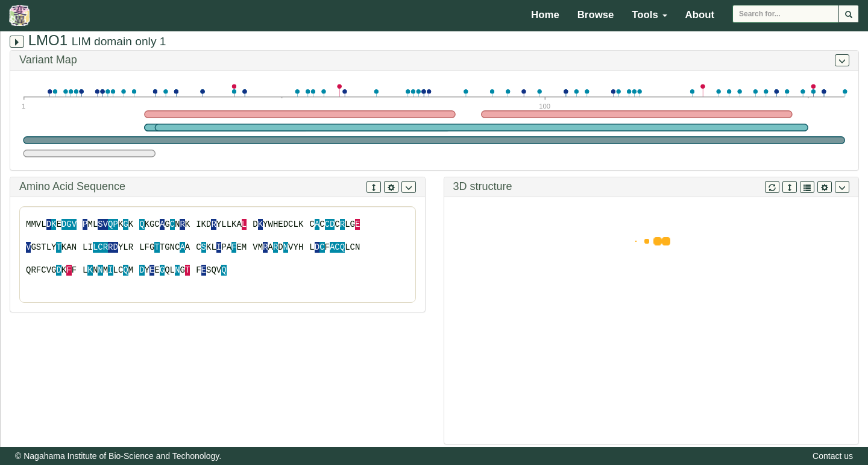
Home (545, 15)
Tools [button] (649, 15)
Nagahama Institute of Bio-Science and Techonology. (122, 456)
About (700, 15)
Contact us (833, 456)
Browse (596, 15)
